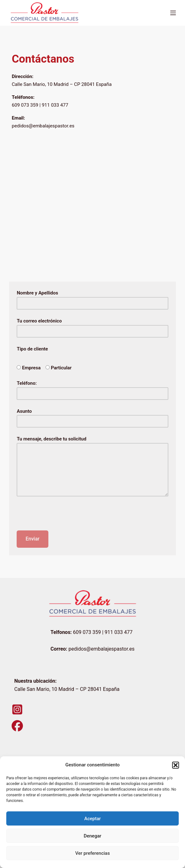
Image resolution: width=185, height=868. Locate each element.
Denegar (92, 836)
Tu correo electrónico (92, 326)
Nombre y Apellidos (92, 298)
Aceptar (92, 819)
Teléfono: (92, 388)
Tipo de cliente (32, 349)
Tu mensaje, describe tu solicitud (92, 466)
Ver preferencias (92, 853)
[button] (176, 765)
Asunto (92, 416)
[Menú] (173, 13)
